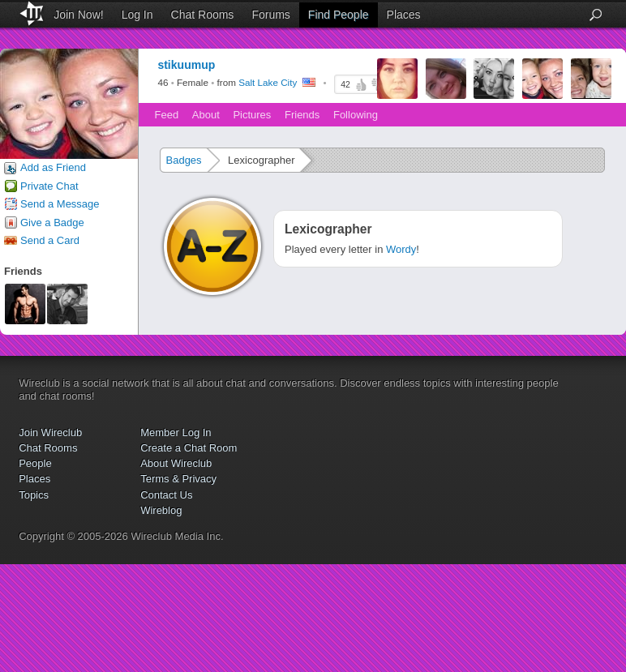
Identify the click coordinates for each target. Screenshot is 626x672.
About (206, 115)
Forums (270, 15)
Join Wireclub (50, 432)
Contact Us (166, 495)
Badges (184, 160)
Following (356, 115)
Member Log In (176, 432)
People (35, 463)
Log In (137, 15)
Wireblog (161, 510)
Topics (34, 495)
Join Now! (78, 15)
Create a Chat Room (189, 448)
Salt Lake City (268, 83)
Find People (339, 15)
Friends (302, 115)
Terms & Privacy (178, 479)
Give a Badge (52, 223)
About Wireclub (176, 463)
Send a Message (60, 204)
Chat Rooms (203, 15)
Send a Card (50, 240)
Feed (167, 115)
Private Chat (49, 186)
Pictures (252, 115)
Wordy (401, 249)
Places (404, 15)
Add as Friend (53, 167)
